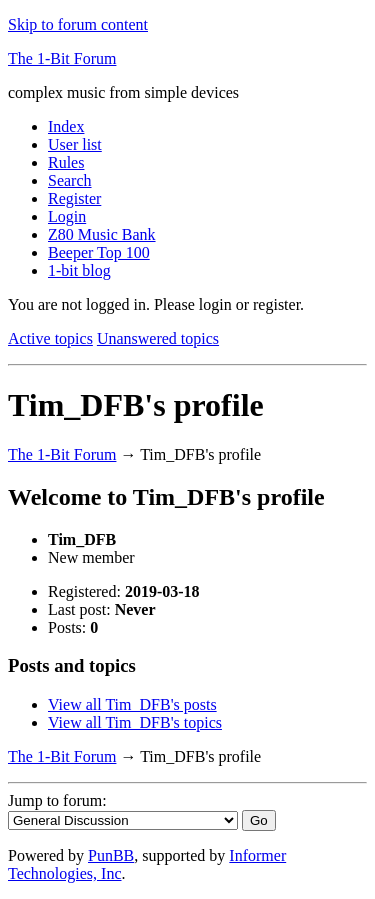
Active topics (50, 338)
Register (74, 198)
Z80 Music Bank (102, 234)
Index (66, 126)
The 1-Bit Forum (62, 58)
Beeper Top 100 (99, 252)
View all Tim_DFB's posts (132, 704)
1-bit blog (79, 270)
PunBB (111, 855)
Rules (66, 162)
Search (70, 180)
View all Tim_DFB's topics (135, 722)
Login (67, 216)
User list (75, 144)
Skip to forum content (78, 24)
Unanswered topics (158, 338)
